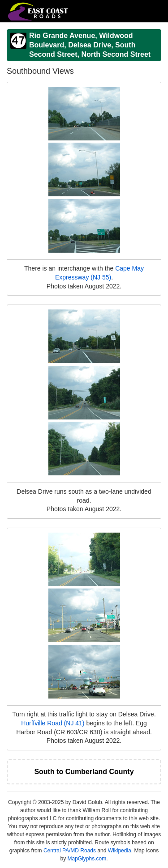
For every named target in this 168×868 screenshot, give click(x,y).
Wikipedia (120, 851)
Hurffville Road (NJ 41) (53, 723)
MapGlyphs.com (87, 859)
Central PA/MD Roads (70, 851)
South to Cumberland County (84, 772)
